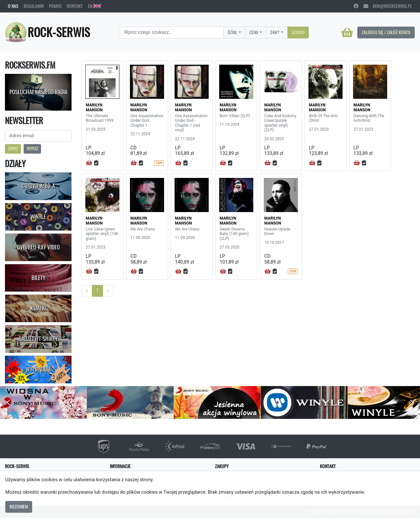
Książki (38, 308)
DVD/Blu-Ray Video (38, 247)
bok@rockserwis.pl (388, 6)
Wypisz (32, 149)
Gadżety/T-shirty (38, 339)
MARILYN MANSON (94, 107)
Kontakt (75, 6)
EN (94, 6)
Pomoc (55, 6)
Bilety (38, 278)
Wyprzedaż (38, 369)
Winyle (38, 217)
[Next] (108, 291)
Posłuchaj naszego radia (38, 92)
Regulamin (34, 6)
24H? (275, 32)
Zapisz (13, 149)
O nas (13, 6)
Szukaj (298, 32)
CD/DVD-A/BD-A (38, 186)
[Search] (172, 32)
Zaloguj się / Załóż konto (386, 32)
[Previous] (87, 291)
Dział (232, 32)
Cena (254, 32)
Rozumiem (19, 507)
